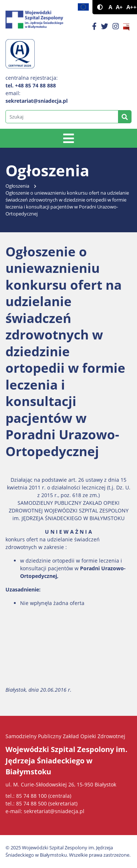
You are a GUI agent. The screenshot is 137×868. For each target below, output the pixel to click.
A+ (119, 7)
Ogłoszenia (17, 186)
